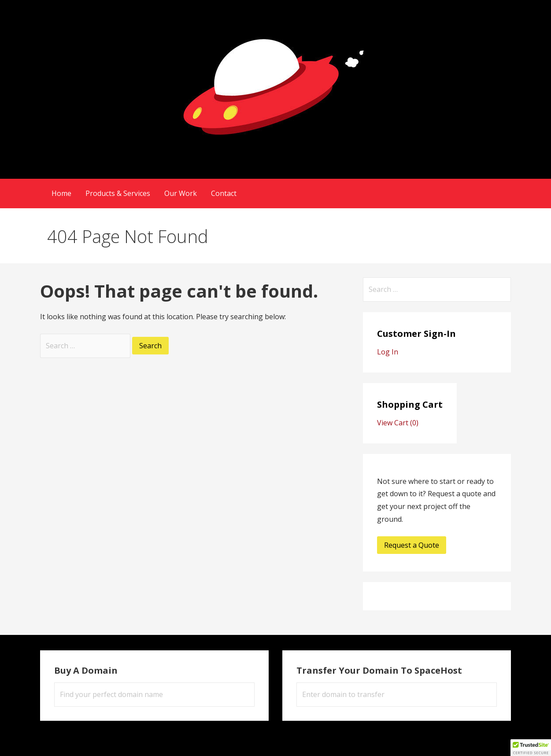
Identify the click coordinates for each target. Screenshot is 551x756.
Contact (224, 193)
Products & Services (118, 193)
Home (61, 193)
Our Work (181, 193)
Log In (388, 352)
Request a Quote (412, 545)
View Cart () (398, 423)
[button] (531, 748)
